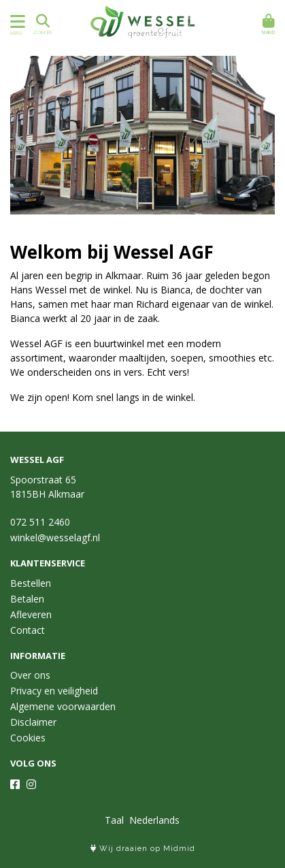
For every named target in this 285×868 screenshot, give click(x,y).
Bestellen (31, 583)
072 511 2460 (40, 522)
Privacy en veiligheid (54, 691)
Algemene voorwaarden (63, 706)
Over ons (30, 675)
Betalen (27, 599)
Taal (114, 820)
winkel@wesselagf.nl (55, 537)
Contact (28, 630)
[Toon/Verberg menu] (15, 21)
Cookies (28, 738)
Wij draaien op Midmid (143, 849)
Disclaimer (33, 722)
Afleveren (31, 614)
